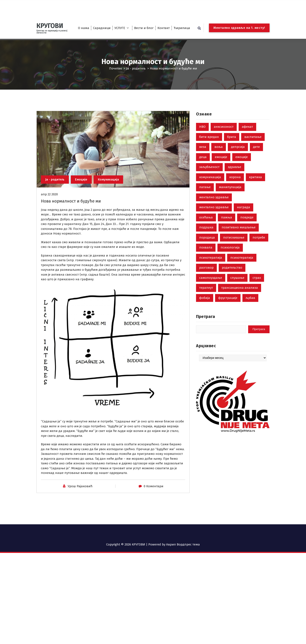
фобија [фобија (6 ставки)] (205, 312)
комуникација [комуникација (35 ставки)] (210, 192)
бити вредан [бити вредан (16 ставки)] (209, 151)
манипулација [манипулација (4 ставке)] (230, 202)
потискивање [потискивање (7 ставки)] (234, 252)
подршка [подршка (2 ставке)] (206, 242)
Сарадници (102, 28)
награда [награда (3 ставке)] (243, 222)
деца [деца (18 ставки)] (203, 172)
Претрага (206, 331)
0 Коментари (154, 504)
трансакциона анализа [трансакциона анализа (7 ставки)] (240, 303)
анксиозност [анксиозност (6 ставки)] (224, 142)
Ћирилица (182, 28)
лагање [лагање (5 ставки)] (205, 202)
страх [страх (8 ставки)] (257, 292)
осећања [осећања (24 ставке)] (206, 232)
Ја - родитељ (136, 68)
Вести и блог (144, 28)
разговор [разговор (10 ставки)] (206, 282)
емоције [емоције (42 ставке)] (221, 172)
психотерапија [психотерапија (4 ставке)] (242, 272)
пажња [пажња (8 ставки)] (227, 232)
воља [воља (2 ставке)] (219, 162)
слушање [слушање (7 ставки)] (237, 292)
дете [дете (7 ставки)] (256, 162)
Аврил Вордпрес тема (183, 544)
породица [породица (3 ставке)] (207, 252)
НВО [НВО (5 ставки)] (202, 142)
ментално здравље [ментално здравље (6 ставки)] (214, 212)
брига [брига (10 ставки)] (232, 151)
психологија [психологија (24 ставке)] (230, 262)
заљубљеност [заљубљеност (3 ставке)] (209, 182)
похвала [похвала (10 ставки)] (206, 262)
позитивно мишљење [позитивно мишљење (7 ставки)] (239, 242)
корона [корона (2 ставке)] (235, 192)
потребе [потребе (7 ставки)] (259, 252)
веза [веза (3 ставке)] (203, 162)
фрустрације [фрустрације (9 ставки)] (228, 312)
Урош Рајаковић (80, 504)
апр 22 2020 (49, 212)
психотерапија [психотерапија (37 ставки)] (211, 272)
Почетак (115, 68)
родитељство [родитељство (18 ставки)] (232, 282)
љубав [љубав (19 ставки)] (250, 312)
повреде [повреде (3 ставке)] (247, 232)
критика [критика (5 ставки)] (255, 192)
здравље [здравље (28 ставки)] (234, 182)
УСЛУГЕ (120, 28)
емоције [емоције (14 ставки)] (242, 172)
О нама (84, 28)
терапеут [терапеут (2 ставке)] (206, 303)
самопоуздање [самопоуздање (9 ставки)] (211, 292)
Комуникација (110, 197)
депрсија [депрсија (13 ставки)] (238, 162)
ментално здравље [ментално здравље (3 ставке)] (214, 222)
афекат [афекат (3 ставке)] (247, 142)
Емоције (82, 197)
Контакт (164, 28)
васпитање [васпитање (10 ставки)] (253, 151)
